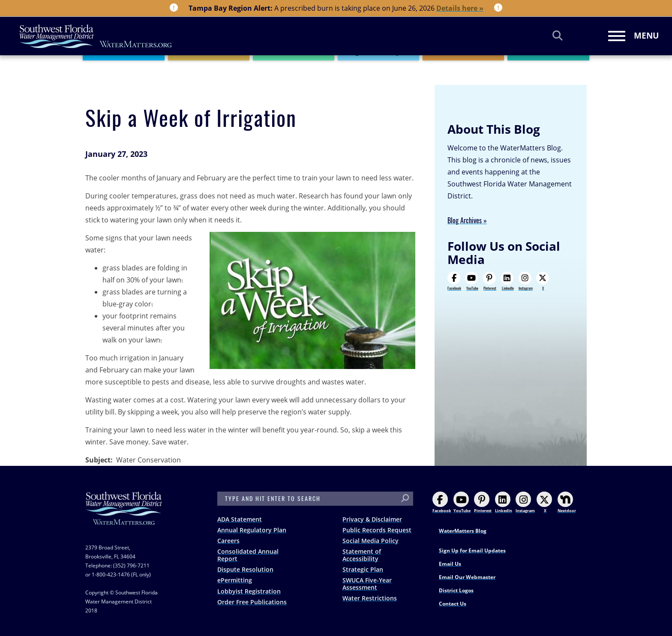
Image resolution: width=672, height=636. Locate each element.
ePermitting (235, 580)
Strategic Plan (363, 569)
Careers (228, 541)
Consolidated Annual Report (248, 555)
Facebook (454, 281)
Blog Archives (465, 220)
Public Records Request (377, 530)
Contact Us (453, 604)
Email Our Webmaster (467, 577)
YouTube (471, 281)
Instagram (526, 281)
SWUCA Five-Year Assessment (367, 584)
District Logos (456, 590)
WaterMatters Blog (463, 531)
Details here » (460, 8)
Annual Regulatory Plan (252, 530)
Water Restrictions (370, 598)
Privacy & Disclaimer (372, 519)
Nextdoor (567, 502)
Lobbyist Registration (249, 591)
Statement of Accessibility (362, 555)
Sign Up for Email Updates (472, 550)
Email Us (450, 564)
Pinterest (490, 281)
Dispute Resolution (245, 569)
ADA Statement (240, 519)
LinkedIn (507, 281)
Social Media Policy (370, 541)
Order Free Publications (252, 602)
